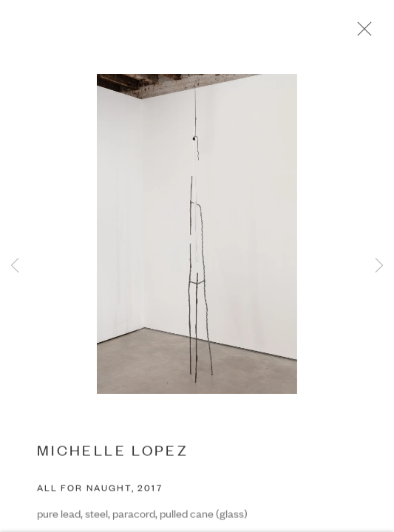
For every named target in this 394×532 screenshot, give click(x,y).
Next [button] (379, 266)
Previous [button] (15, 266)
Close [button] (364, 33)
